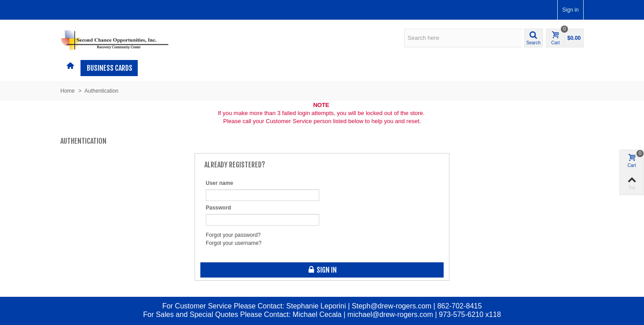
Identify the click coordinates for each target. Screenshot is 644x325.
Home (68, 91)
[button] (534, 38)
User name (219, 183)
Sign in (570, 10)
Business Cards (110, 68)
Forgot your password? (233, 235)
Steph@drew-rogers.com (392, 306)
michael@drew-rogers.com (390, 314)
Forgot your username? (234, 243)
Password (218, 208)
